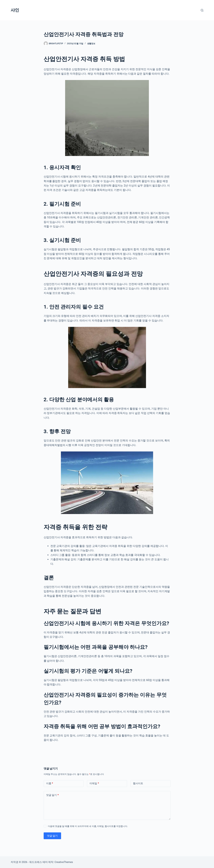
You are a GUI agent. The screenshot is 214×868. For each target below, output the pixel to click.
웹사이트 (138, 783)
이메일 (94, 783)
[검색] (202, 10)
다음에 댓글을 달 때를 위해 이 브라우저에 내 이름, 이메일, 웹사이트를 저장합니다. (88, 826)
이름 (50, 783)
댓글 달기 (52, 795)
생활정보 (91, 44)
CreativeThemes (64, 862)
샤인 (15, 10)
